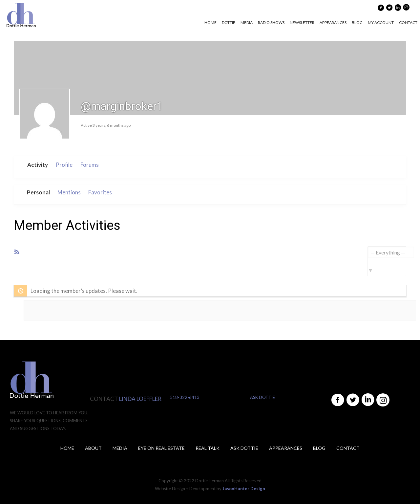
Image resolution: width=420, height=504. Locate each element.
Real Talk (208, 448)
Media (120, 448)
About (93, 448)
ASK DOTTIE (262, 397)
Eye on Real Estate (161, 448)
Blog (319, 448)
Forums (90, 165)
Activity (38, 165)
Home (67, 448)
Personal (38, 192)
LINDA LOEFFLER (140, 399)
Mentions (69, 192)
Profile (64, 165)
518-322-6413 (185, 397)
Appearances (286, 448)
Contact (348, 448)
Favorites (100, 192)
